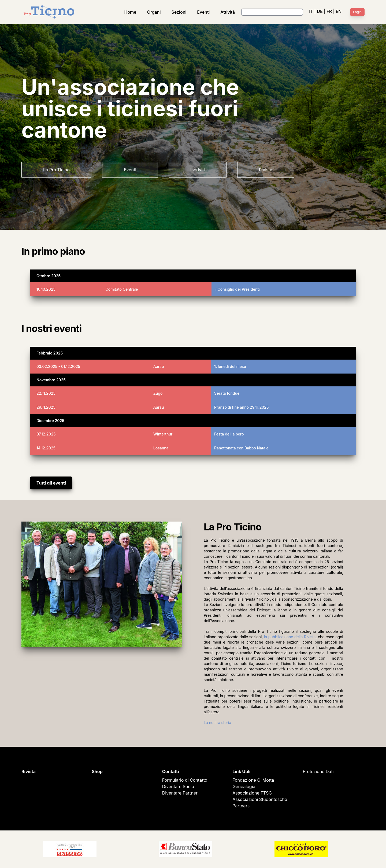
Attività (228, 12)
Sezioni (179, 12)
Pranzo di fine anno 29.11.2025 (241, 407)
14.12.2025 (46, 448)
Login (357, 12)
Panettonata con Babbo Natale (241, 448)
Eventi (203, 12)
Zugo (158, 393)
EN (339, 11)
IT (311, 11)
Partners (241, 806)
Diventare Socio (178, 786)
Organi (154, 12)
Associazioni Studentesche (260, 799)
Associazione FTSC (252, 793)
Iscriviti (198, 170)
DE (320, 11)
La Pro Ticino (56, 170)
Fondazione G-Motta (253, 780)
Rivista (266, 170)
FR (329, 11)
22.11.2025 (46, 393)
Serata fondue (227, 393)
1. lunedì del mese (230, 366)
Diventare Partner (180, 793)
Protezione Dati (318, 771)
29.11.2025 (46, 407)
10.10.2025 (46, 289)
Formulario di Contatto (185, 780)
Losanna (161, 448)
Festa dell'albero (229, 434)
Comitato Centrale (122, 289)
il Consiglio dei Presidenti (237, 289)
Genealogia (244, 786)
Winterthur (163, 434)
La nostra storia (217, 723)
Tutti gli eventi (51, 483)
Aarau (159, 366)
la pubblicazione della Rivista (290, 637)
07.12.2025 (46, 434)
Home (130, 12)
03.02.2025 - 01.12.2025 (58, 366)
